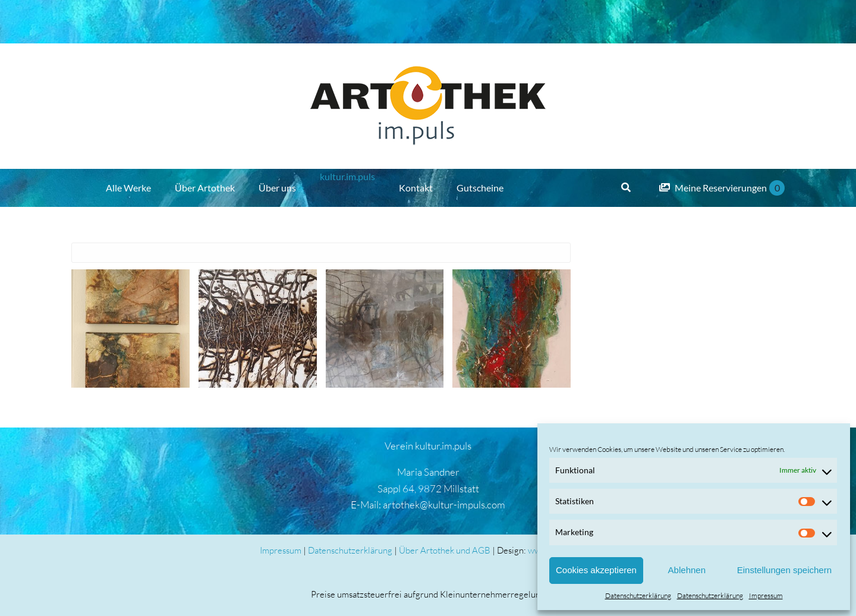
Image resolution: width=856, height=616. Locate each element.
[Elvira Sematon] (130, 329)
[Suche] (626, 188)
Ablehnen (687, 570)
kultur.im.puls (347, 176)
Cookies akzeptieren (596, 570)
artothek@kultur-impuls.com (444, 505)
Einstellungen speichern (784, 570)
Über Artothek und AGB (445, 550)
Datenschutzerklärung (638, 595)
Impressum (766, 595)
